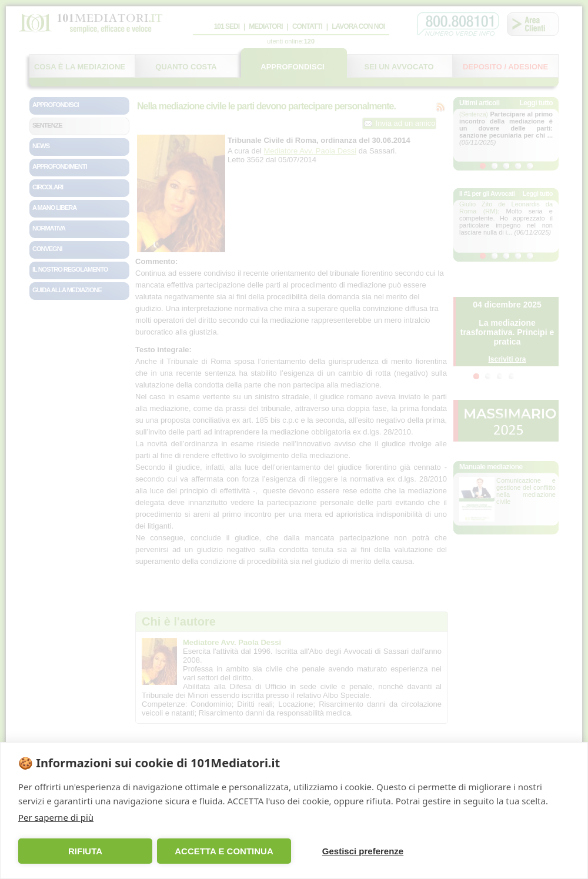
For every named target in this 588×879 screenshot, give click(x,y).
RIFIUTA (85, 851)
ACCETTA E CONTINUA (224, 851)
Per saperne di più (56, 817)
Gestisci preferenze (363, 851)
